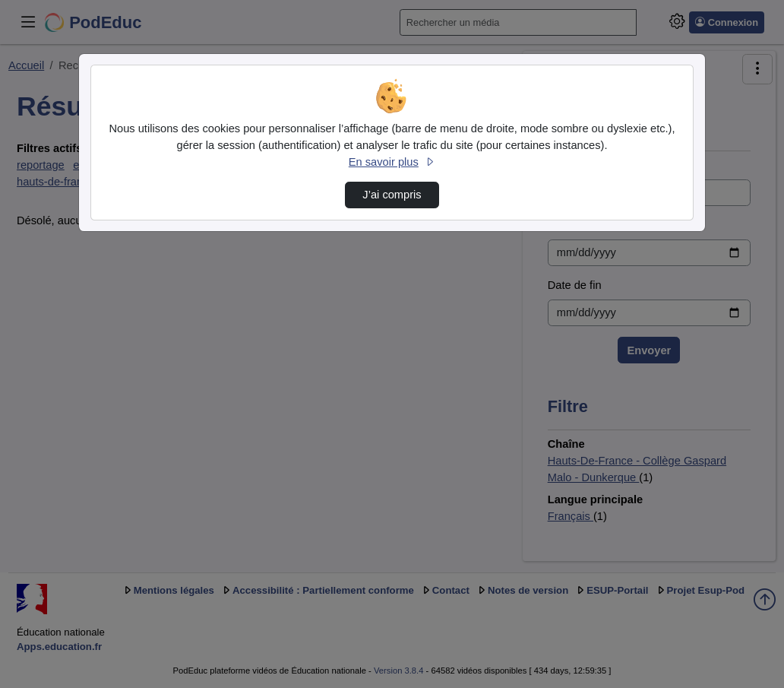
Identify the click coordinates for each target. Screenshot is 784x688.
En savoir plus (392, 162)
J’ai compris (392, 195)
